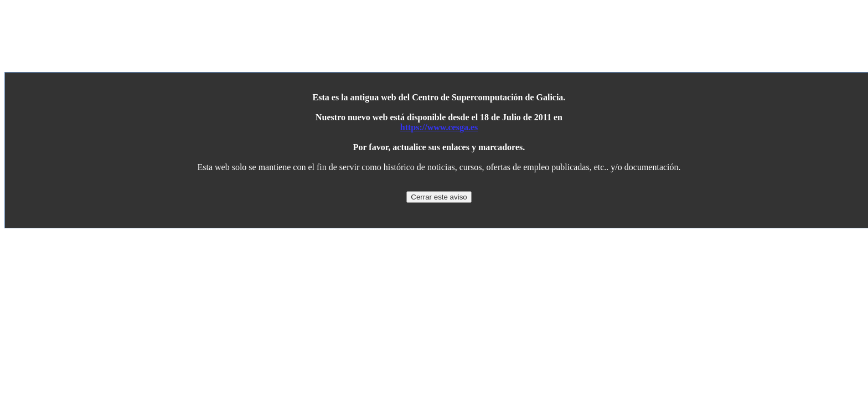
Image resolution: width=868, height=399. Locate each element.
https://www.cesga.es (439, 127)
